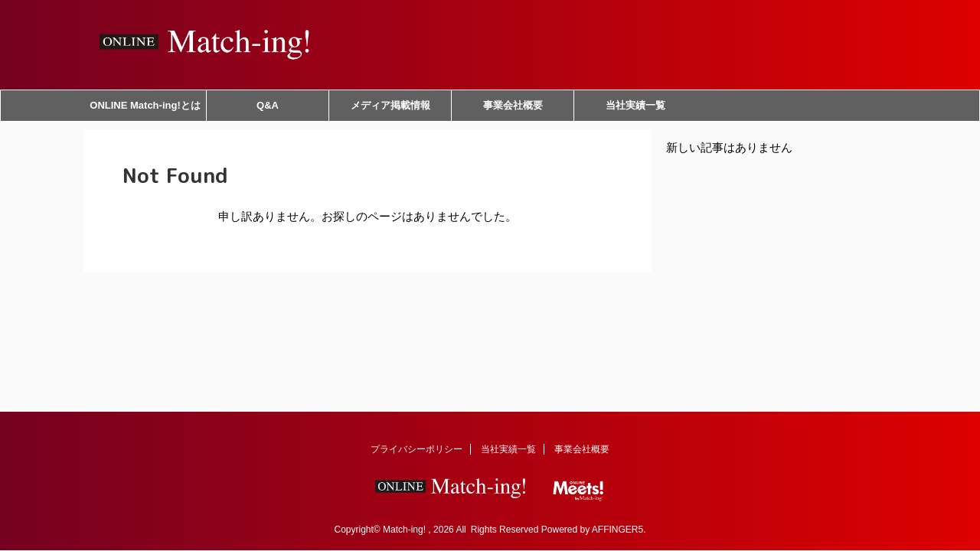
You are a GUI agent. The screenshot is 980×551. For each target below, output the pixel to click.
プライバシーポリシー (416, 449)
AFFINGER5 (617, 530)
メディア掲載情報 (390, 105)
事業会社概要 (513, 105)
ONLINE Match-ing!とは (145, 105)
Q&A (268, 105)
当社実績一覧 (635, 105)
